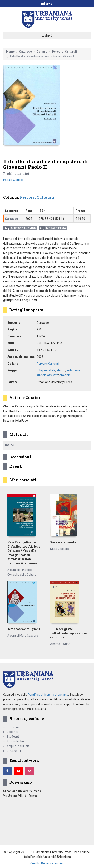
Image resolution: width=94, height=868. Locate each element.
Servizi (47, 4)
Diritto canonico (23, 228)
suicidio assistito (47, 375)
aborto (61, 370)
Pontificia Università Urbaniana (48, 695)
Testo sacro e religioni (24, 629)
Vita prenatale (46, 370)
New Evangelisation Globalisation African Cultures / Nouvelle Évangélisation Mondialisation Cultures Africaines (24, 553)
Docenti (12, 732)
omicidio (65, 375)
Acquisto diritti (18, 746)
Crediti (35, 863)
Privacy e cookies (53, 863)
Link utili (14, 751)
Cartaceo (12, 219)
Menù (47, 36)
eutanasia (73, 370)
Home (10, 52)
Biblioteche (15, 741)
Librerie (13, 727)
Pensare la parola (63, 542)
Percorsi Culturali (64, 52)
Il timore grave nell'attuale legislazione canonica (68, 633)
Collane (42, 52)
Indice (10, 445)
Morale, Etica (56, 228)
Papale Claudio (13, 180)
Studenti (13, 737)
